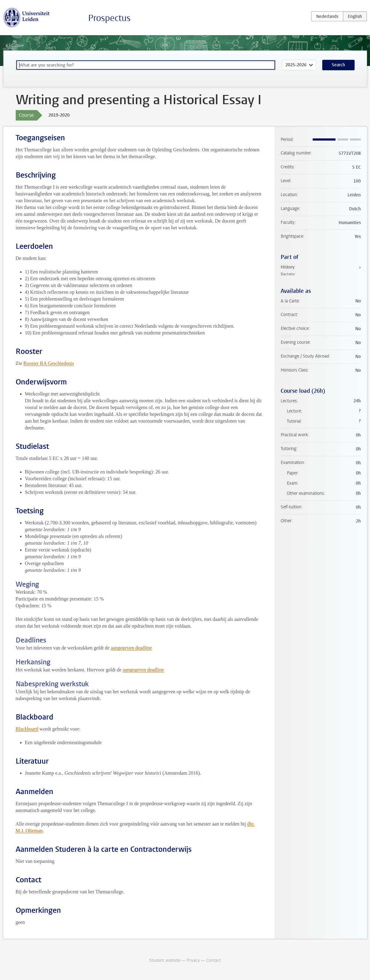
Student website (165, 960)
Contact (213, 960)
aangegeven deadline (131, 648)
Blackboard (27, 729)
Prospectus (109, 18)
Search (338, 65)
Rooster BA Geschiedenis (49, 363)
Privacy (193, 960)
